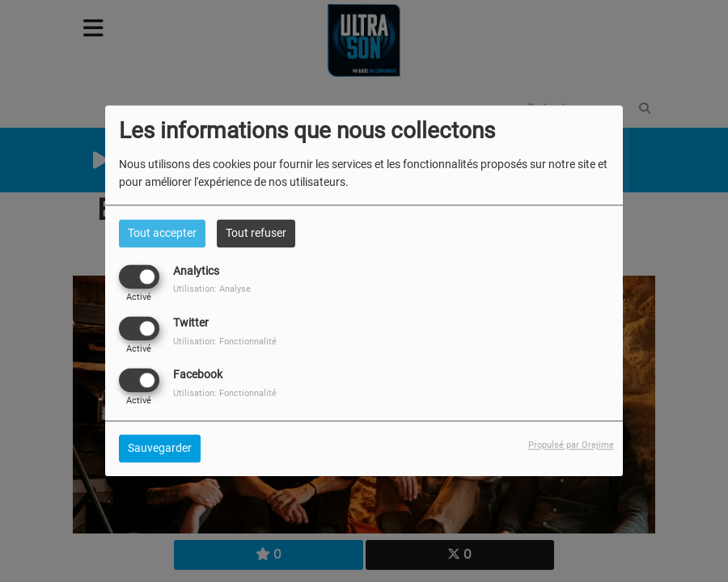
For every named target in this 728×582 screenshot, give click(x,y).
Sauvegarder (160, 449)
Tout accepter (162, 233)
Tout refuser (256, 233)
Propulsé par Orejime (571, 446)
